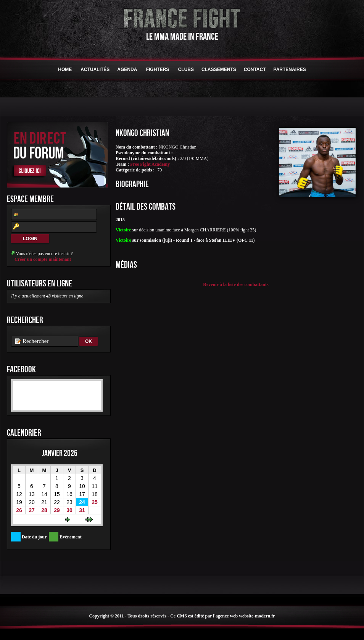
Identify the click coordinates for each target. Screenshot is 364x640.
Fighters (157, 69)
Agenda (127, 69)
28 (44, 510)
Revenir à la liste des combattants (236, 284)
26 (19, 510)
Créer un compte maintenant (43, 259)
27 (32, 510)
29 (57, 510)
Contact (255, 69)
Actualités (95, 69)
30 (69, 510)
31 (82, 510)
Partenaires (290, 69)
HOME (65, 69)
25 (95, 502)
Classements (219, 69)
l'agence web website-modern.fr (244, 616)
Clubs (186, 69)
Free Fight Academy (150, 164)
